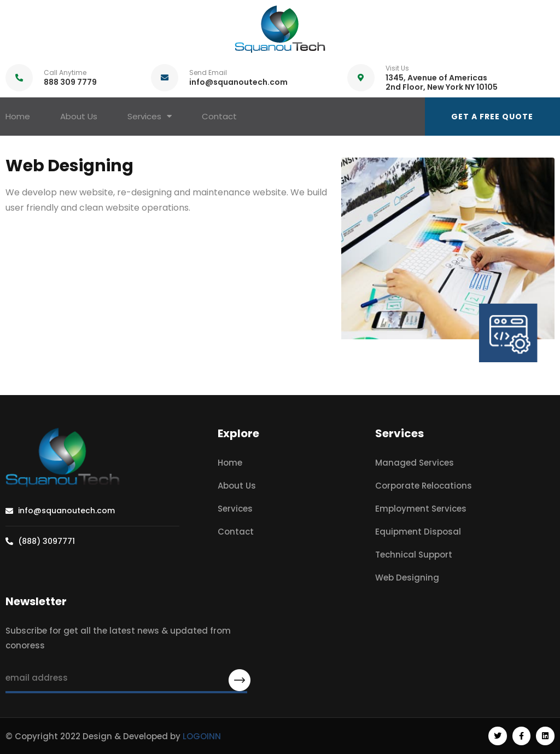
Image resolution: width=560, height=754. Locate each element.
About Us (79, 117)
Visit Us (397, 68)
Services (150, 117)
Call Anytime (65, 72)
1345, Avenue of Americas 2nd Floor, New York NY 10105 (442, 82)
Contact (219, 117)
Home (18, 117)
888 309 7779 (70, 82)
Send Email (208, 72)
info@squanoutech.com (238, 82)
